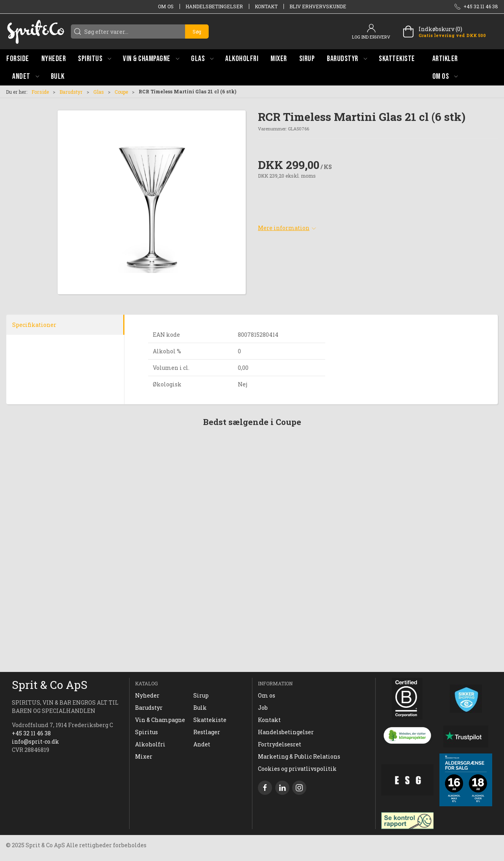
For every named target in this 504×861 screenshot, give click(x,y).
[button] (94, 58)
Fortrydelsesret (280, 744)
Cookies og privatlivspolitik (297, 769)
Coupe (121, 92)
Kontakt (266, 6)
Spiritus (146, 732)
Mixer (144, 756)
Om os (166, 6)
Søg (197, 32)
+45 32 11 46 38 (31, 733)
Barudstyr (71, 92)
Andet (202, 744)
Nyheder (147, 695)
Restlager (207, 732)
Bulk (200, 708)
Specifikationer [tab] (34, 325)
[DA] (35, 32)
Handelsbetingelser (214, 6)
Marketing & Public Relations (299, 756)
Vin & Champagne (160, 720)
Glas (99, 92)
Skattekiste (210, 720)
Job (263, 708)
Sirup (201, 695)
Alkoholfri (150, 744)
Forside (40, 92)
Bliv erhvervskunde (318, 6)
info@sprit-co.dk (35, 741)
